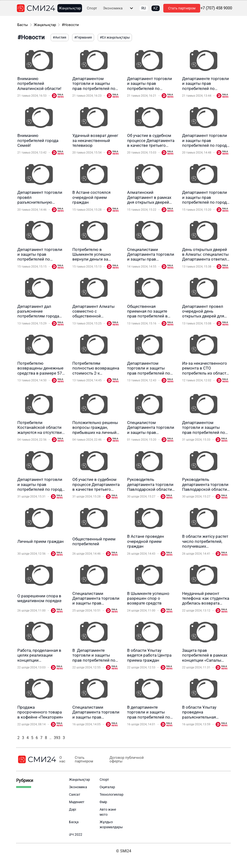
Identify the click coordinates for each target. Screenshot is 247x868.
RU (144, 8)
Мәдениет (77, 802)
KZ (156, 8)
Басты (23, 25)
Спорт (92, 8)
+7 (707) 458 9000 (216, 8)
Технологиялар (112, 794)
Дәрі (72, 809)
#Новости (70, 25)
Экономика (113, 8)
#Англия (60, 37)
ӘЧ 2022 (76, 834)
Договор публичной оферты (127, 760)
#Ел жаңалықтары (115, 37)
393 (57, 738)
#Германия (83, 37)
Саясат (75, 794)
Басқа (74, 822)
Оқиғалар (107, 787)
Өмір (103, 802)
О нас (62, 760)
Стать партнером (182, 8)
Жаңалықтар (70, 8)
